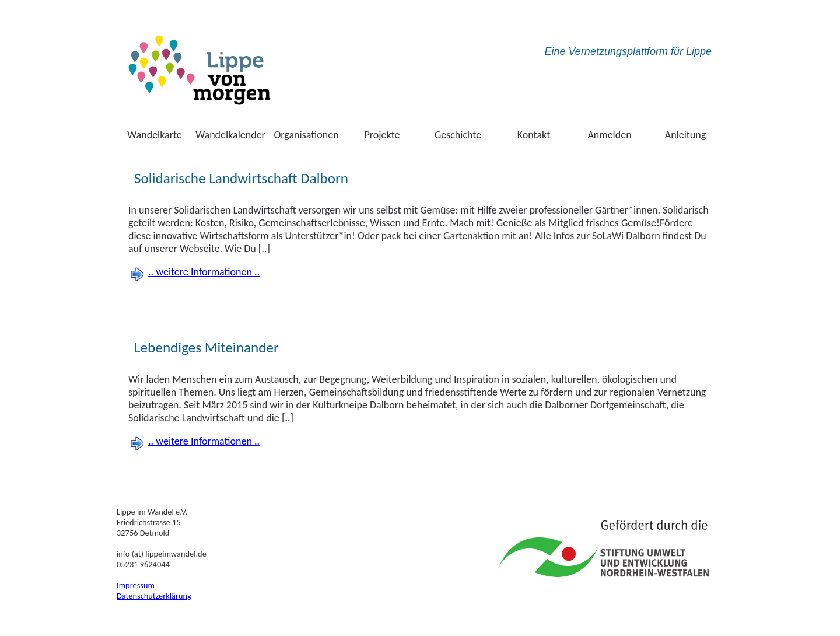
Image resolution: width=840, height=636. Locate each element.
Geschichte (458, 135)
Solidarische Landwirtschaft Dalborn (241, 178)
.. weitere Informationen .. (204, 272)
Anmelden (609, 135)
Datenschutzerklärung (154, 596)
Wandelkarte (155, 135)
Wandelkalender (230, 135)
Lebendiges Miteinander (206, 347)
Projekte (382, 135)
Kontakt (534, 135)
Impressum (136, 585)
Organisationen (306, 135)
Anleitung (686, 135)
